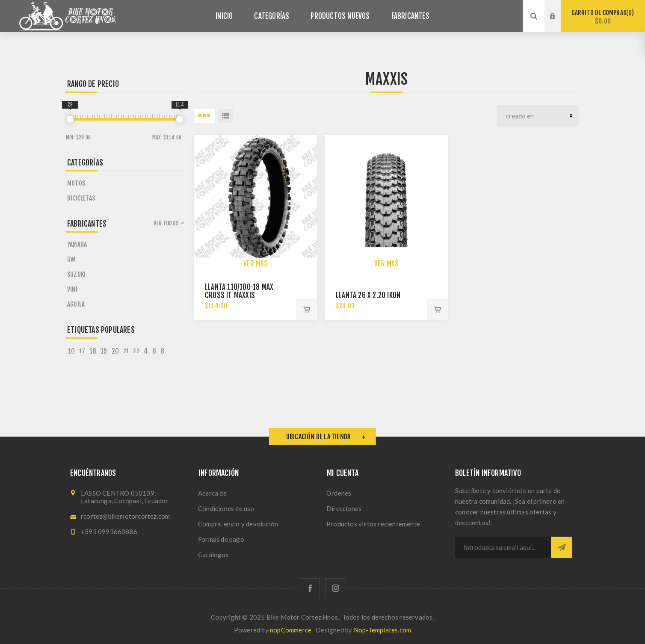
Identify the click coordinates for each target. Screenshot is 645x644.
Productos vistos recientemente (373, 524)
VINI (72, 289)
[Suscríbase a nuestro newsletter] (503, 547)
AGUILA (76, 304)
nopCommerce (291, 630)
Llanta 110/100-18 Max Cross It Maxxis (239, 291)
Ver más (256, 264)
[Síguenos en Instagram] (335, 588)
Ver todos (166, 223)
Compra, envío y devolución (238, 524)
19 (104, 351)
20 (115, 351)
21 (126, 351)
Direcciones (344, 508)
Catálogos (213, 555)
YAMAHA (77, 244)
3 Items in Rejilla (204, 116)
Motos (76, 183)
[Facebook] (310, 588)
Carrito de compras (603, 17)
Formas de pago (221, 539)
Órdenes (339, 493)
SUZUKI (76, 274)
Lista (225, 116)
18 (93, 351)
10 (71, 351)
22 (136, 351)
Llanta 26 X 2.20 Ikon (368, 295)
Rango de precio (93, 84)
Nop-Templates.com (382, 630)
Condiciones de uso (226, 508)
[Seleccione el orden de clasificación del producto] (538, 116)
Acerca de (212, 493)
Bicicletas (81, 198)
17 (82, 351)
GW (71, 259)
